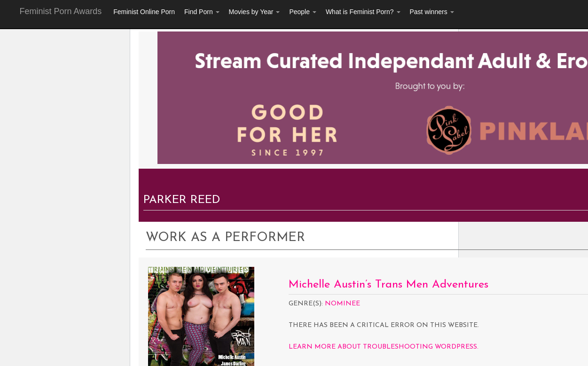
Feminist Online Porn (144, 12)
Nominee (342, 304)
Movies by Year (255, 12)
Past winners (432, 12)
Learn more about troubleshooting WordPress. (384, 347)
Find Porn (202, 12)
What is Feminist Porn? (363, 12)
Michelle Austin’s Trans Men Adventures (388, 285)
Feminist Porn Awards (61, 11)
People (302, 12)
